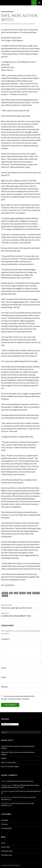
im (11, 593)
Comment (5, 639)
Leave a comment (29, 24)
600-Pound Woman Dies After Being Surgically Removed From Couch (20, 786)
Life (16, 593)
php (29, 593)
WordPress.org (6, 855)
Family (5, 593)
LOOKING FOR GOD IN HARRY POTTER (21, 614)
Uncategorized (7, 12)
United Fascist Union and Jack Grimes (20, 781)
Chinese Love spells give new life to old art (21, 606)
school (36, 593)
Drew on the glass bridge (10, 766)
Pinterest (4, 824)
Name (4, 668)
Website (4, 687)
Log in (3, 843)
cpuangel (19, 24)
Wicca (5, 596)
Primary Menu (39, 3)
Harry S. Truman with (8, 762)
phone (23, 593)
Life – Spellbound (8, 585)
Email (4, 677)
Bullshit (4, 758)
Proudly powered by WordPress (11, 865)
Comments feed (7, 851)
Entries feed (5, 847)
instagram (5, 820)
